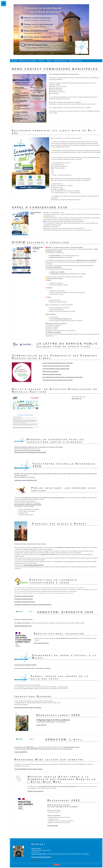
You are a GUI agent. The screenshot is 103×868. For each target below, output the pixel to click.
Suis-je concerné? (41, 725)
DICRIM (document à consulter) (38, 248)
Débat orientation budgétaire (50, 372)
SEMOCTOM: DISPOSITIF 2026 (23, 626)
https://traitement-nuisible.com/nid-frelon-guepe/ (28, 505)
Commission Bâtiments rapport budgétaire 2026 (56, 369)
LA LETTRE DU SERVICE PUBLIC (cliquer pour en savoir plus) (67, 345)
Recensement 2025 (53, 826)
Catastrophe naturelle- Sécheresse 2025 (25, 480)
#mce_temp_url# (77, 399)
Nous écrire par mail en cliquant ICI (41, 857)
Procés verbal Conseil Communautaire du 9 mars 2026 (58, 363)
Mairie (50, 61)
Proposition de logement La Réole (24, 596)
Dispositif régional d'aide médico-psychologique (28, 708)
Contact (42, 61)
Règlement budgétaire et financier (52, 374)
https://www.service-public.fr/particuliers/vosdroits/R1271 (30, 452)
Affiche (35, 251)
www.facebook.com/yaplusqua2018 (33, 565)
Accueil (14, 61)
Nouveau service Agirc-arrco (36, 791)
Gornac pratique (75, 61)
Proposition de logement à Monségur (25, 602)
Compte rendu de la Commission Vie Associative (56, 366)
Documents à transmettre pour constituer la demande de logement (33, 605)
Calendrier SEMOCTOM (21, 752)
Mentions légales (36, 860)
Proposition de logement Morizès (24, 599)
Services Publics (60, 61)
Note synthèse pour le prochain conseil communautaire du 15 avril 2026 (62, 377)
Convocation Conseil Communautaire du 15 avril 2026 (57, 380)
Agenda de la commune (28, 61)
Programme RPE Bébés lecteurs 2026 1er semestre (29, 769)
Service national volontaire (41, 643)
